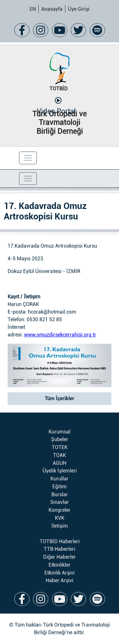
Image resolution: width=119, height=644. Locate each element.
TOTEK (60, 447)
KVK (60, 518)
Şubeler (60, 439)
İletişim (60, 526)
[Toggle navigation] (28, 158)
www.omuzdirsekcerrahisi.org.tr (60, 335)
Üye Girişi (79, 9)
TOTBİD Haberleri (60, 541)
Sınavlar (60, 502)
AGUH (60, 463)
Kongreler (60, 510)
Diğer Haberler (60, 557)
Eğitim (60, 487)
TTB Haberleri (60, 549)
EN (33, 9)
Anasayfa (52, 9)
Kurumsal (60, 432)
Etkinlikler (60, 565)
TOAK (60, 455)
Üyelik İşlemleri (60, 471)
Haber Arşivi (60, 580)
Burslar (60, 494)
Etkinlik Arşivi (60, 573)
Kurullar (60, 479)
